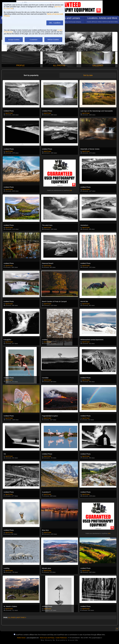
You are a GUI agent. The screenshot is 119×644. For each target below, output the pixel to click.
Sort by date (88, 75)
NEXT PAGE (21, 617)
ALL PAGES (12, 617)
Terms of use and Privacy (47, 638)
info (71, 190)
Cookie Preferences (61, 638)
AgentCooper (9, 113)
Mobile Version (21, 638)
